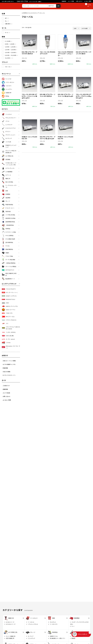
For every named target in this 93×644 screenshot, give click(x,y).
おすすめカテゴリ (8, 270)
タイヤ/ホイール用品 (9, 232)
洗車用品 (6, 229)
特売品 (5, 96)
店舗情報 (64, 1)
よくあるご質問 (88, 1)
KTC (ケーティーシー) (10, 292)
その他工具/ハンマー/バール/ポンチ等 (9, 164)
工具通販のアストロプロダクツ (30, 13)
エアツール (6, 175)
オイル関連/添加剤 (8, 239)
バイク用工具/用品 (8, 215)
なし (7, 21)
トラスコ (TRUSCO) (9, 320)
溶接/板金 (6, 211)
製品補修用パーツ (8, 279)
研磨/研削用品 (7, 205)
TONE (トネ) (7, 313)
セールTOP (7, 79)
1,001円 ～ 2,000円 (11, 47)
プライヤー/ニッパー (9, 135)
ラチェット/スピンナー (9, 118)
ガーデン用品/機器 (8, 260)
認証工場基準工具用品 (9, 274)
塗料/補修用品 (7, 242)
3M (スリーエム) (8, 317)
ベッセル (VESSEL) (9, 332)
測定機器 (6, 159)
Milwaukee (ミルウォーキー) (11, 347)
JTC (5, 324)
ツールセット (7, 114)
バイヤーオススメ (8, 82)
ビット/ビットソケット (9, 128)
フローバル (8, 67)
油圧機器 (6, 198)
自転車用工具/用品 (9, 218)
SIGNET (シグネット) (9, 296)
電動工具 (6, 179)
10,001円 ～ (9, 58)
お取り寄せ (9, 24)
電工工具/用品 (7, 182)
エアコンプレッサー (8, 168)
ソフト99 (6, 343)
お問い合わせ (79, 1)
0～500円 (9, 41)
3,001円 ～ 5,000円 (11, 53)
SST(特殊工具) (8, 156)
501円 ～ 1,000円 (10, 44)
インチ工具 (6, 142)
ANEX (5, 303)
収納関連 (6, 194)
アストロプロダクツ (9, 289)
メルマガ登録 (71, 1)
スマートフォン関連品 (9, 267)
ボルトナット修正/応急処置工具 (9, 152)
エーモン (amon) (8, 339)
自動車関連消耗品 (8, 222)
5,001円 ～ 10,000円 (11, 55)
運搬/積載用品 (7, 249)
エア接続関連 (7, 172)
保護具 (5, 253)
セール (7, 33)
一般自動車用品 (8, 225)
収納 (5, 191)
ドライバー (6, 132)
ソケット (6, 121)
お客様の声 (7, 93)
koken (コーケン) (8, 310)
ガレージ (6, 201)
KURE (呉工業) (8, 336)
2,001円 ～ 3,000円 (11, 50)
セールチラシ (7, 89)
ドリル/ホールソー (8, 208)
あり (7, 18)
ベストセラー (7, 86)
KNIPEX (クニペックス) (10, 306)
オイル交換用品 (8, 236)
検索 (58, 6)
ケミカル (6, 246)
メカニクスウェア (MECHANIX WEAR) (11, 328)
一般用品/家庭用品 (9, 263)
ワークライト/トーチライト (9, 186)
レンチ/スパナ (7, 125)
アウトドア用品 (7, 256)
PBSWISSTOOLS (8, 299)
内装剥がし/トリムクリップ (9, 146)
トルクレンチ (7, 138)
